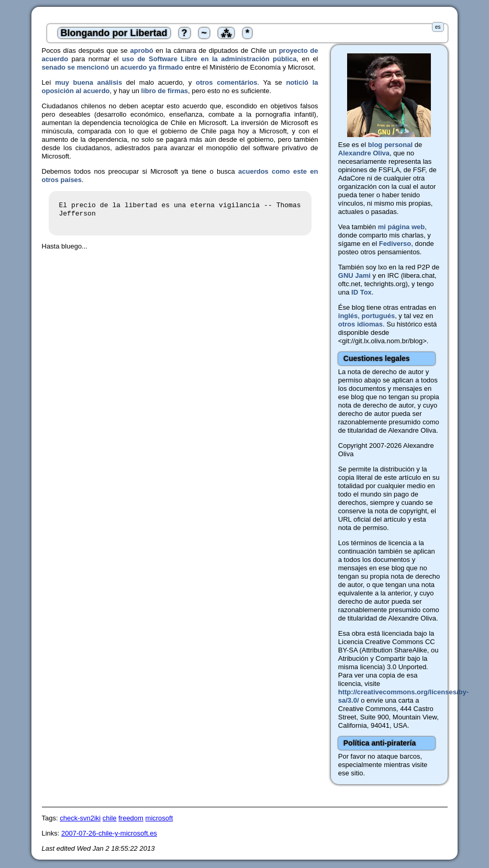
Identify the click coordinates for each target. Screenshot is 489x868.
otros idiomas (360, 324)
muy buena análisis (88, 82)
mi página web (402, 227)
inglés (348, 316)
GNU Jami (354, 275)
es (438, 27)
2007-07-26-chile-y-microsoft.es (109, 833)
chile (110, 818)
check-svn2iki (80, 818)
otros (204, 82)
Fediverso (395, 244)
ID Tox (362, 292)
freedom (131, 818)
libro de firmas (165, 91)
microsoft (159, 818)
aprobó (142, 50)
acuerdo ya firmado (152, 67)
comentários (237, 82)
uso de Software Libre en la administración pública (209, 59)
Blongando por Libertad (114, 33)
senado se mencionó (76, 67)
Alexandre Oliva (364, 153)
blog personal (390, 145)
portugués (379, 316)
